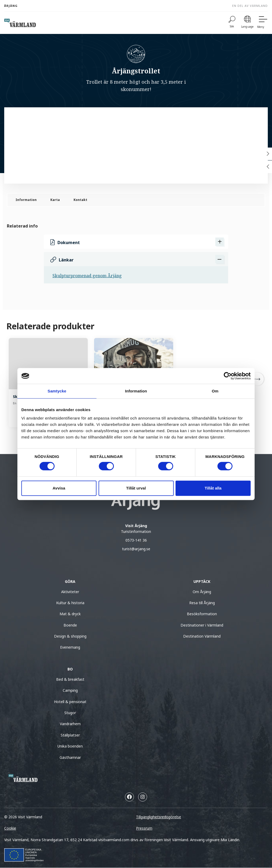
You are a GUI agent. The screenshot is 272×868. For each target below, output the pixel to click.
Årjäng (11, 6)
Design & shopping (70, 636)
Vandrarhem (70, 724)
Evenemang (70, 647)
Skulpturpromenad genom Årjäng (87, 276)
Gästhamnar (70, 757)
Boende (70, 625)
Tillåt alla (213, 488)
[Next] (257, 379)
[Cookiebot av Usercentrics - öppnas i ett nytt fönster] (228, 376)
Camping (70, 690)
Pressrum (144, 828)
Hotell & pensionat (70, 702)
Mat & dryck (70, 614)
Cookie (10, 828)
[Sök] (232, 23)
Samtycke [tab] (57, 391)
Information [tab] (136, 391)
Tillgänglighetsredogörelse (159, 817)
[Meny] (263, 23)
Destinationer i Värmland (202, 625)
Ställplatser (70, 735)
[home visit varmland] (20, 23)
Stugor (70, 713)
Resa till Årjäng (202, 603)
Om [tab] (215, 391)
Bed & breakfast (70, 679)
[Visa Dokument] (220, 242)
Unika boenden (70, 746)
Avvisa (59, 488)
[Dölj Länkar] (220, 259)
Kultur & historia (70, 603)
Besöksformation (202, 614)
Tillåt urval (136, 488)
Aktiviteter (70, 592)
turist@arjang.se (136, 549)
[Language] (247, 23)
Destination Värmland (202, 636)
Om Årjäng (202, 592)
